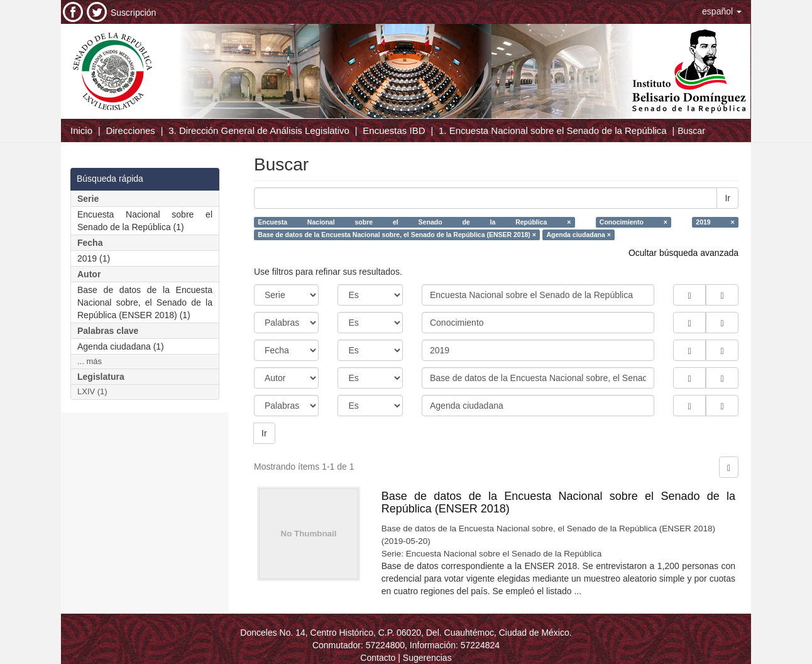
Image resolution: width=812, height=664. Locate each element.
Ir (727, 198)
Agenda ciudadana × (578, 235)
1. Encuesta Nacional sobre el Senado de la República (553, 130)
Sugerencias (427, 658)
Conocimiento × (634, 222)
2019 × (715, 222)
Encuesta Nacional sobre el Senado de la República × (414, 222)
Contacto (378, 658)
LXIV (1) (92, 391)
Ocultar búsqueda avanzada (683, 253)
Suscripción (133, 13)
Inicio (81, 130)
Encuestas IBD (394, 130)
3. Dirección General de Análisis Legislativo (259, 130)
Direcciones (130, 130)
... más (90, 361)
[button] (722, 11)
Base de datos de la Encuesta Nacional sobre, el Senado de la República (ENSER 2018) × (397, 235)
